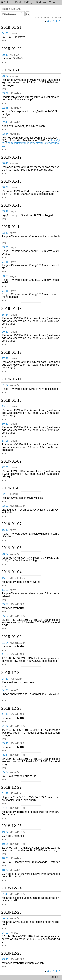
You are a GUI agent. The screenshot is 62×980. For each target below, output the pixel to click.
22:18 (5, 494)
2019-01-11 (11, 379)
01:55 (5, 794)
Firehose (41, 2)
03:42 (5, 211)
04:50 (5, 33)
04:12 (5, 918)
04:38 (5, 690)
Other (52, 2)
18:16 (5, 441)
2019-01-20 (11, 49)
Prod (18, 2)
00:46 (5, 163)
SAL (6, 2)
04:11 (5, 933)
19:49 (5, 424)
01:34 (5, 385)
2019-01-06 (11, 548)
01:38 (5, 808)
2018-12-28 (11, 708)
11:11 (5, 590)
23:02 (5, 554)
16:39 (5, 530)
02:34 (5, 134)
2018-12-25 (11, 826)
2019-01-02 (11, 637)
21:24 (5, 714)
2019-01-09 (11, 461)
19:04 (5, 832)
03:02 (5, 93)
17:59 (5, 358)
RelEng (28, 2)
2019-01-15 (11, 205)
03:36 (5, 247)
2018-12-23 (11, 912)
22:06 (5, 467)
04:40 (5, 679)
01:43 (5, 894)
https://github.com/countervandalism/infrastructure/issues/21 (31, 143)
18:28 (5, 858)
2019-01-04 (11, 572)
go (28, 14)
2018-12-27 (11, 787)
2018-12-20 (11, 953)
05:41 (5, 743)
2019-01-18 (11, 70)
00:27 (5, 187)
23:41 (5, 959)
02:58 (5, 108)
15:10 (5, 578)
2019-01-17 (11, 157)
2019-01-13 (11, 309)
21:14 (5, 643)
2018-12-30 (11, 673)
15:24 (5, 315)
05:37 (5, 772)
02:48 (5, 122)
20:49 (5, 55)
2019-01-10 (11, 400)
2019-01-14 (11, 227)
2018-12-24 (11, 888)
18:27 (5, 870)
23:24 (5, 76)
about (55, 977)
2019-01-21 (11, 27)
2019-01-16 (11, 181)
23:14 (5, 407)
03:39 (5, 233)
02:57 (5, 506)
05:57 (5, 604)
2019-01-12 (11, 352)
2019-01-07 (11, 524)
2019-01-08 (11, 488)
